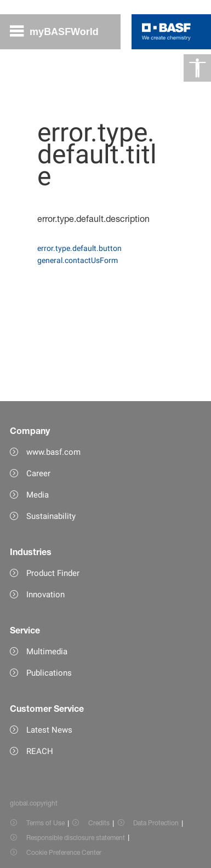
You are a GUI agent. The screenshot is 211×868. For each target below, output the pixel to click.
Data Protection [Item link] (156, 823)
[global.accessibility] (197, 68)
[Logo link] (166, 32)
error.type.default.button (79, 248)
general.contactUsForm (78, 260)
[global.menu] (59, 32)
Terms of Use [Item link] (45, 823)
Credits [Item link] (99, 823)
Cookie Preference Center (64, 852)
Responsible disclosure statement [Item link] (76, 838)
